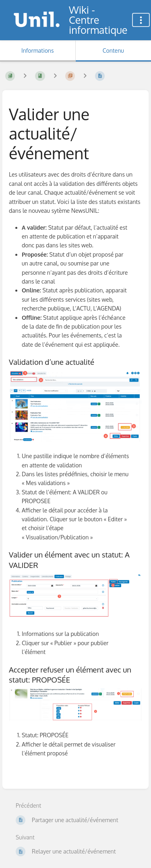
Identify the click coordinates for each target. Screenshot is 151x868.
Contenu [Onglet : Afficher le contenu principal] (113, 50)
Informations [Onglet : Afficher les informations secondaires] (37, 50)
